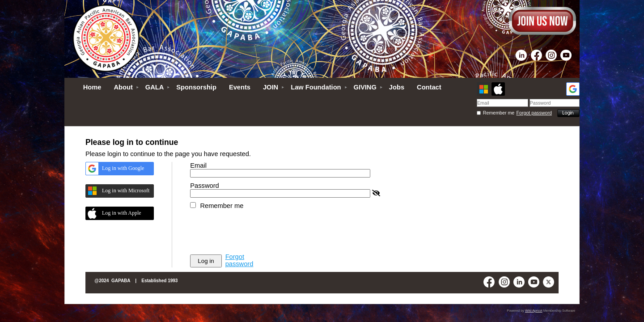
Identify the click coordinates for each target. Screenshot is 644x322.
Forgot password (534, 113)
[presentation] (258, 231)
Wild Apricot (534, 311)
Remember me (499, 113)
